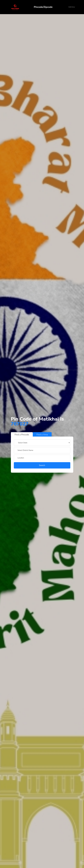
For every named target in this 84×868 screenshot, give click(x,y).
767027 (20, 424)
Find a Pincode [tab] (22, 435)
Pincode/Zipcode (43, 7)
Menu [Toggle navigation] (72, 7)
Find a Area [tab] (42, 435)
